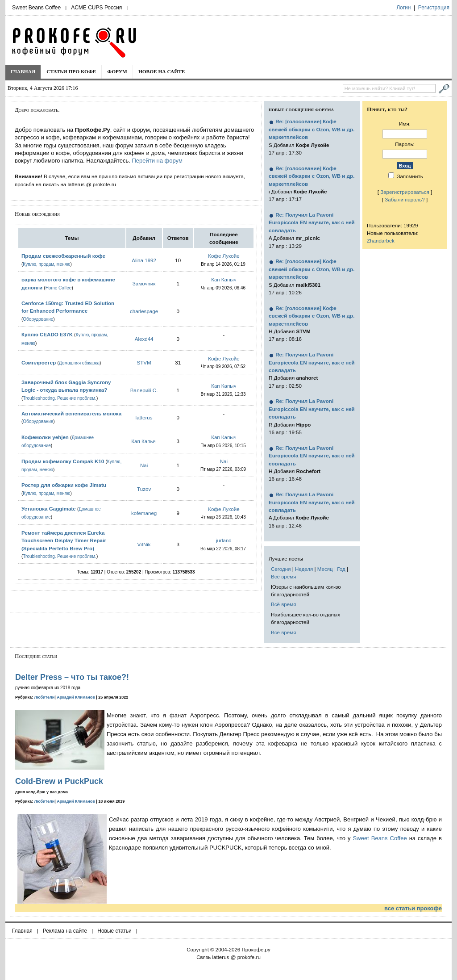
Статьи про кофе (71, 71)
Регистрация (434, 8)
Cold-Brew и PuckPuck (59, 781)
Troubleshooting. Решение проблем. (60, 398)
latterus (144, 417)
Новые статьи (114, 931)
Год (341, 569)
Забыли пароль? (405, 199)
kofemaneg (144, 513)
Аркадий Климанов (76, 697)
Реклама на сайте (65, 931)
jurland (224, 540)
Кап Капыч (224, 279)
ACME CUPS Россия (96, 8)
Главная (23, 71)
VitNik (144, 544)
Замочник (144, 283)
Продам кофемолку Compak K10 (63, 461)
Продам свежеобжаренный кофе (63, 256)
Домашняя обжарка (79, 363)
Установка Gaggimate (49, 509)
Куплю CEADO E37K (47, 334)
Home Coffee (59, 288)
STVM (144, 362)
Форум (117, 71)
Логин (403, 8)
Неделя (304, 569)
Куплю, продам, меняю (46, 264)
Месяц (325, 569)
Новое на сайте (162, 71)
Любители (45, 697)
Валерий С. (144, 390)
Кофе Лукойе (224, 256)
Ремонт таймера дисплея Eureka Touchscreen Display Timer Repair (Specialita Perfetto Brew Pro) (64, 540)
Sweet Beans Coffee (36, 8)
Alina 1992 (144, 260)
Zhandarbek (381, 241)
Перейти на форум (157, 161)
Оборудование (38, 319)
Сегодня (281, 569)
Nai (144, 465)
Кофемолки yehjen (45, 437)
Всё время (284, 576)
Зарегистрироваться (405, 192)
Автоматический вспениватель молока (71, 413)
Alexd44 (144, 339)
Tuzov (144, 489)
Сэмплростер (39, 362)
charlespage (144, 311)
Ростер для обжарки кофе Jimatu (64, 485)
